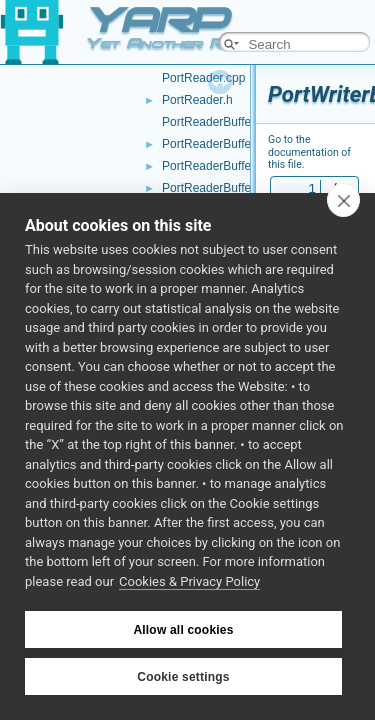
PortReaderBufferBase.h (227, 188)
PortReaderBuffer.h (213, 144)
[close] (343, 200)
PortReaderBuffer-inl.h (221, 122)
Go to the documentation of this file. (309, 152)
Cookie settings (183, 677)
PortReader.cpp (203, 78)
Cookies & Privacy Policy (189, 581)
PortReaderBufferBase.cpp (233, 166)
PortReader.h (197, 100)
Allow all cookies (183, 630)
